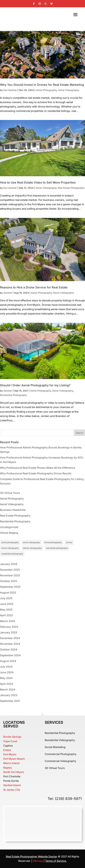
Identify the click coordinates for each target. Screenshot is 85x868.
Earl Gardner (10, 90)
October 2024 (9, 649)
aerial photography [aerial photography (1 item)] (10, 542)
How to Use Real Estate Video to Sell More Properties (38, 182)
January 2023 (9, 695)
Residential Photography (13, 395)
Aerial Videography (69, 90)
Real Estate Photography (71, 188)
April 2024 (7, 684)
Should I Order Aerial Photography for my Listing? (35, 385)
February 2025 (9, 627)
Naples (8, 768)
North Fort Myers (14, 772)
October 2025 (9, 581)
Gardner (8, 293)
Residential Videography (60, 740)
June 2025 (7, 604)
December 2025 (10, 570)
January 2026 (9, 564)
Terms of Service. (56, 861)
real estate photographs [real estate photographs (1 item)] (57, 548)
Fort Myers (10, 754)
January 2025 (9, 632)
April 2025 (6, 615)
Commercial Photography (61, 754)
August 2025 (8, 593)
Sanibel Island (12, 785)
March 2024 (8, 690)
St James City (12, 790)
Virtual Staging (9, 533)
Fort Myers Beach (14, 759)
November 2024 (10, 644)
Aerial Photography (46, 90)
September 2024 (10, 655)
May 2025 (6, 610)
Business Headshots (13, 510)
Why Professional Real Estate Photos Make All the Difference (38, 468)
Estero (7, 750)
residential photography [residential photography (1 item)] (12, 554)
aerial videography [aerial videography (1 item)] (31, 542)
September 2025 (10, 587)
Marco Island (11, 763)
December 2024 (10, 638)
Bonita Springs (12, 737)
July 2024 (6, 667)
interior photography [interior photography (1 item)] (32, 548)
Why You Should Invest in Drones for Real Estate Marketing (42, 85)
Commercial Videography (60, 761)
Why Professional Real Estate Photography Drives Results (36, 473)
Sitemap (38, 861)
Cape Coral (10, 741)
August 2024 (8, 661)
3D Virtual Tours (10, 493)
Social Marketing (55, 747)
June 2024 (7, 672)
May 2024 (6, 678)
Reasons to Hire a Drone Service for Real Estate (34, 287)
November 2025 (10, 575)
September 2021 (10, 701)
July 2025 (6, 598)
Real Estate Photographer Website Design (32, 856)
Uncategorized (9, 527)
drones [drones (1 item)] (69, 542)
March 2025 (8, 621)
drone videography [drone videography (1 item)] (10, 548)
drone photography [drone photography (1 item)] (53, 542)
